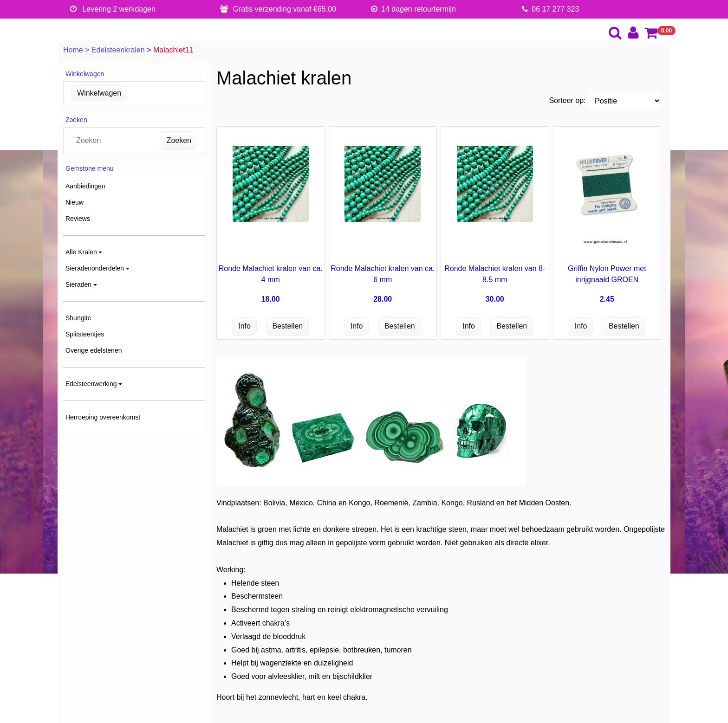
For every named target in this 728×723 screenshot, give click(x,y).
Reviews (78, 219)
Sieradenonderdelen (95, 268)
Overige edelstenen (94, 350)
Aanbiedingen (85, 186)
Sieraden (78, 284)
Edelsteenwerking (91, 384)
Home (74, 50)
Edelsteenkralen (119, 50)
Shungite (78, 318)
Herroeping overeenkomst (103, 417)
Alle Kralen (81, 252)
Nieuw (75, 202)
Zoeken (179, 140)
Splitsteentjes (85, 334)
